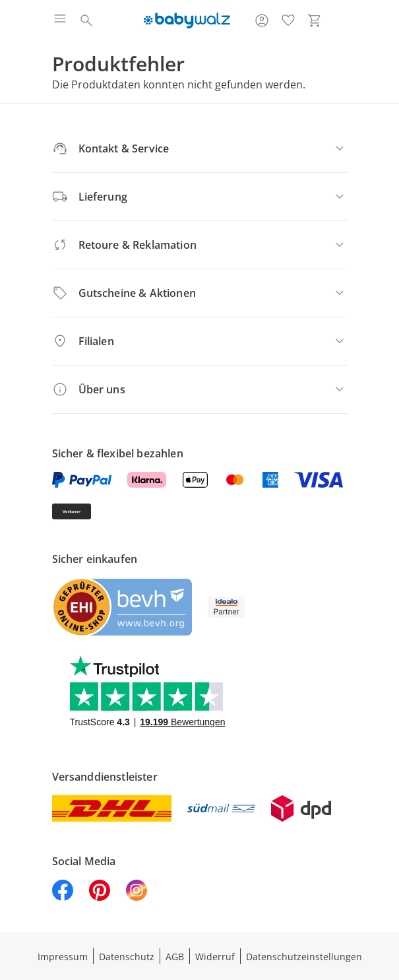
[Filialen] (200, 341)
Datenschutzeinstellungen (304, 957)
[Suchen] (86, 20)
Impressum (63, 957)
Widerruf (215, 957)
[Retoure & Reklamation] (200, 245)
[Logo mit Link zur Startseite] (187, 20)
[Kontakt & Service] (200, 148)
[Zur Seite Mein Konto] (262, 20)
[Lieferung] (200, 197)
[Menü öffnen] (60, 20)
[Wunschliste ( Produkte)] (288, 20)
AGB (175, 957)
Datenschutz (127, 957)
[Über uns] (200, 389)
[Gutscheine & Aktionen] (200, 293)
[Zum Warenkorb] (315, 20)
